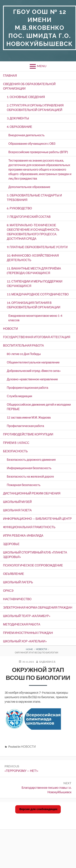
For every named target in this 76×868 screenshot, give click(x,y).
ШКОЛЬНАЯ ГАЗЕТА (17, 510)
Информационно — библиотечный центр (37, 519)
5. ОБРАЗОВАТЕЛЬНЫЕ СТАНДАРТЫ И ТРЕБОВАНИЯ (34, 197)
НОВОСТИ (10, 328)
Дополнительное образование (29, 187)
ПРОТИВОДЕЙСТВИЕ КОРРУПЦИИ (28, 434)
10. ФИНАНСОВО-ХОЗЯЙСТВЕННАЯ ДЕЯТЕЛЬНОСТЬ (33, 258)
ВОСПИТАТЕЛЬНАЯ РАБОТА (23, 345)
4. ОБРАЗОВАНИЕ (19, 127)
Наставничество (17, 599)
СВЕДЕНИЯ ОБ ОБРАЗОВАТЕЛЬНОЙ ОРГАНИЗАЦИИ (29, 86)
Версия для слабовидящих (38, 809)
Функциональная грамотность (29, 527)
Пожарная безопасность (24, 485)
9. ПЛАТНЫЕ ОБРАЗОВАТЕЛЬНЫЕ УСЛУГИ (37, 247)
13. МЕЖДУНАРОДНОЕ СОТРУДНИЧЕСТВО (38, 294)
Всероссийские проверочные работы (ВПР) (38, 152)
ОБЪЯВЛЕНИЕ (14, 574)
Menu (42, 66)
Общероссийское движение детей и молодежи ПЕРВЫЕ (39, 407)
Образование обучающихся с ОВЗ (32, 143)
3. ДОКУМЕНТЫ (18, 118)
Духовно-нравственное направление (32, 379)
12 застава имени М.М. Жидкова (29, 417)
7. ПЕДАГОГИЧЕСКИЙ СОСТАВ (29, 217)
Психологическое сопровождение (33, 565)
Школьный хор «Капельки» (25, 641)
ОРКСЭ (8, 591)
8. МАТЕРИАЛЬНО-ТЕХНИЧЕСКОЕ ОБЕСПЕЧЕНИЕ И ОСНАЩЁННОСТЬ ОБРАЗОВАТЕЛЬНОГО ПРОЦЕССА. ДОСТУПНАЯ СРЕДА (33, 232)
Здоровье (11, 544)
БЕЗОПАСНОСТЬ (15, 451)
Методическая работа (22, 624)
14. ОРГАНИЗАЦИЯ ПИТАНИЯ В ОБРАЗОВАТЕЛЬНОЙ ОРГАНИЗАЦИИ (33, 305)
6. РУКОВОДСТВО (19, 208)
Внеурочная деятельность (26, 135)
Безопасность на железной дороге (30, 476)
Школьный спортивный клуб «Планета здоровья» (35, 555)
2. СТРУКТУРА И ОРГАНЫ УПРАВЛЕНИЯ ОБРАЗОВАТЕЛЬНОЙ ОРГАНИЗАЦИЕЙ (35, 107)
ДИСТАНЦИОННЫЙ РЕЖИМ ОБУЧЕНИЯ (32, 493)
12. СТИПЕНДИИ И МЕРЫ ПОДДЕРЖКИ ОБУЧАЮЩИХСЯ (35, 283)
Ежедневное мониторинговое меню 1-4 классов (35, 318)
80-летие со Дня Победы (24, 354)
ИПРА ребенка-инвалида (23, 535)
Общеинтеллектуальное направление (33, 362)
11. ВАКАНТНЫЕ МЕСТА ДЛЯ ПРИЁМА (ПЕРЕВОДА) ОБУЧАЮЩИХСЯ (34, 271)
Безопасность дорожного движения (31, 459)
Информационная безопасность (29, 468)
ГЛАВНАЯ (10, 75)
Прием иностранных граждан (28, 633)
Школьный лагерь (18, 582)
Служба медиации (19, 396)
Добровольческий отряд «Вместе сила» (34, 371)
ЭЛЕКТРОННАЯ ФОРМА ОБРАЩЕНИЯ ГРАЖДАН (38, 607)
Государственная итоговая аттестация (37, 337)
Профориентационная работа (27, 388)
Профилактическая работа (25, 426)
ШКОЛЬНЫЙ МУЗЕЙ (17, 502)
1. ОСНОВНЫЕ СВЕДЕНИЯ (26, 97)
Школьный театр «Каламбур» (27, 616)
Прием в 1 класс (16, 443)
